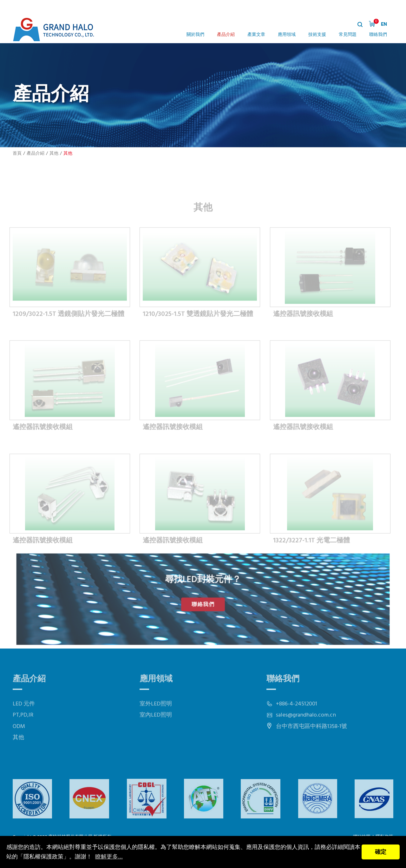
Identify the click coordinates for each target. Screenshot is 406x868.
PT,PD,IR (23, 736)
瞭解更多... (109, 857)
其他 (54, 154)
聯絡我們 (378, 35)
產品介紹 (226, 35)
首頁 (17, 154)
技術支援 (317, 35)
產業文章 (256, 35)
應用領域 (287, 35)
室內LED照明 (156, 736)
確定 (381, 852)
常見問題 (348, 35)
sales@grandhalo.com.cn (306, 736)
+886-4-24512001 (297, 725)
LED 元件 (24, 725)
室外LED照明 (156, 725)
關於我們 (195, 35)
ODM (19, 747)
